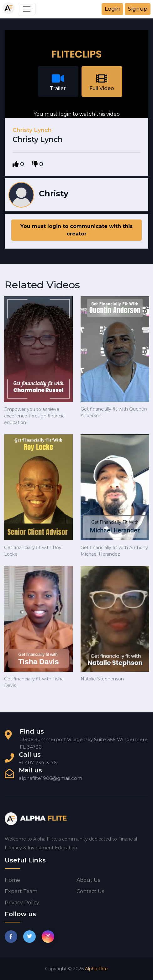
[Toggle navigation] (27, 9)
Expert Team (21, 891)
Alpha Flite (96, 969)
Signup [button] (138, 9)
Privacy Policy (22, 903)
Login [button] (112, 9)
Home (12, 880)
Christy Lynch (32, 130)
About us (88, 880)
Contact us (90, 891)
